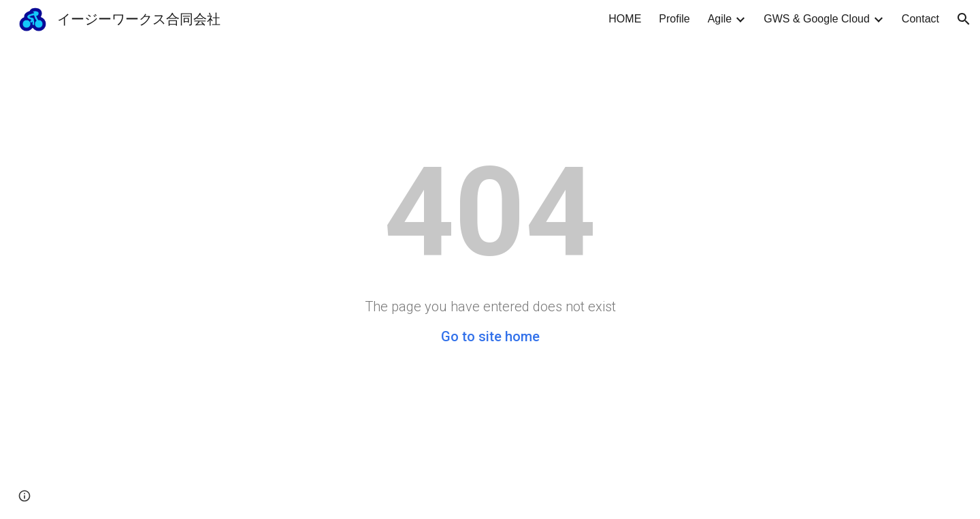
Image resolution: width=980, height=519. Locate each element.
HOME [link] (625, 19)
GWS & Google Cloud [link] (817, 19)
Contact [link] (920, 19)
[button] (964, 19)
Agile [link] (720, 19)
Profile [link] (674, 19)
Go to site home (490, 336)
